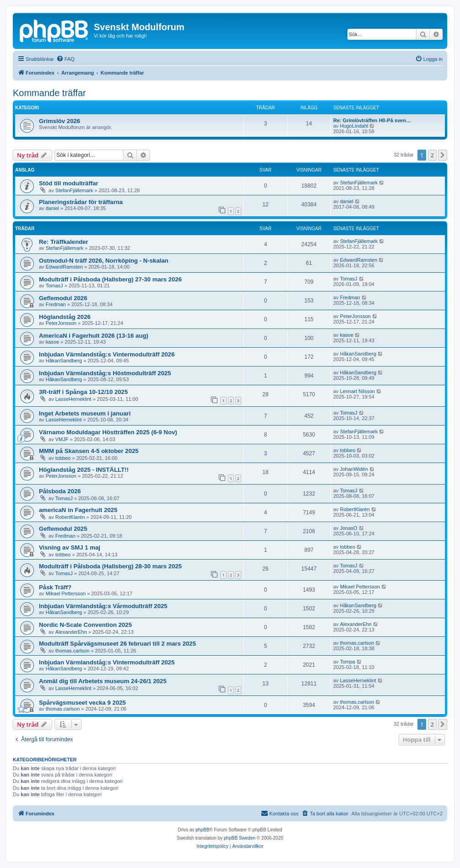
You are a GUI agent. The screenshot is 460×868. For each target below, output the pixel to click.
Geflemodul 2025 (63, 529)
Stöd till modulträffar (69, 183)
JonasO (349, 528)
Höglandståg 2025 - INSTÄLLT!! (84, 470)
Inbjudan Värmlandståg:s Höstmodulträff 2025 (105, 373)
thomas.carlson (73, 651)
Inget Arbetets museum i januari (85, 413)
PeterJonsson (61, 323)
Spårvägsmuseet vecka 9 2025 (82, 703)
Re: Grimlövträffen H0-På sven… (372, 120)
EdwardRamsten (64, 267)
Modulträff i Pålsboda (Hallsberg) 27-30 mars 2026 (110, 279)
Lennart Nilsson (357, 391)
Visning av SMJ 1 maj (70, 547)
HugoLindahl (354, 126)
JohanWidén (354, 469)
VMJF (62, 439)
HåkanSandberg (64, 361)
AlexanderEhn (71, 632)
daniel (52, 208)
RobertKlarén (70, 517)
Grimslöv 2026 (60, 121)
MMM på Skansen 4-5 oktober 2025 (89, 451)
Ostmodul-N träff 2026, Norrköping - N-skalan (104, 261)
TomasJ (54, 286)
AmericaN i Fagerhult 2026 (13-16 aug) (94, 336)
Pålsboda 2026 (60, 491)
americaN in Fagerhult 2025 (78, 510)
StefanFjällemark (74, 190)
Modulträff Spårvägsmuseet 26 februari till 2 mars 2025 (117, 644)
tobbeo (63, 458)
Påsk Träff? (55, 587)
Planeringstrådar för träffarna (81, 202)
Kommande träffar (49, 93)
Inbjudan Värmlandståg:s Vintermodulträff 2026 (107, 354)
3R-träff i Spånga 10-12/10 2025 (83, 392)
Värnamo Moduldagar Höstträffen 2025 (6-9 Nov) (108, 432)
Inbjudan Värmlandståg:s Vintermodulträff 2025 (107, 662)
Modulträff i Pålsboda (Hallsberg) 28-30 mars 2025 (110, 566)
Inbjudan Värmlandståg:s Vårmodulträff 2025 (103, 606)
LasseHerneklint (73, 399)
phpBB (202, 830)
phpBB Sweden (240, 838)
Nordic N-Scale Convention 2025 (85, 625)
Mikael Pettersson (66, 593)
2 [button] (432, 155)
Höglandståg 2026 (65, 317)
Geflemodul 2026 (63, 298)
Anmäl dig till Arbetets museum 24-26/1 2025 (103, 681)
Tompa (348, 662)
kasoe (52, 342)
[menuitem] (65, 59)
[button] (443, 155)
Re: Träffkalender (64, 242)
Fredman (56, 304)
